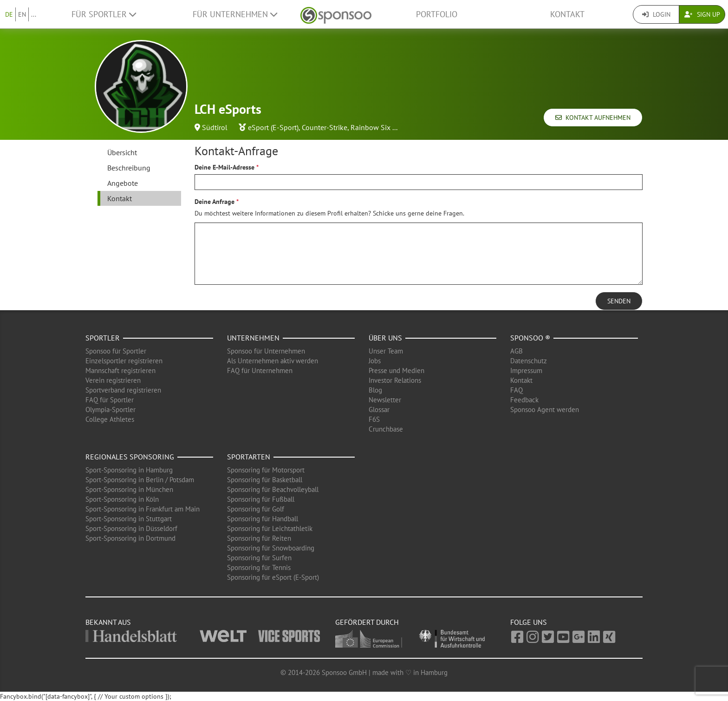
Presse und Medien (396, 370)
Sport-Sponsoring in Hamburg (129, 470)
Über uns (385, 338)
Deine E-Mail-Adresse (224, 167)
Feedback (524, 400)
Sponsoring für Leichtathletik (270, 528)
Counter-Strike (325, 127)
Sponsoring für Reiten (259, 538)
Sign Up (702, 14)
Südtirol (215, 127)
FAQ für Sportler (110, 400)
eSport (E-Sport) (273, 127)
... (34, 14)
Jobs (375, 361)
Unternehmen (253, 338)
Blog (375, 390)
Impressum (526, 370)
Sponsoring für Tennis (259, 567)
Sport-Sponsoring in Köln (122, 499)
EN (22, 14)
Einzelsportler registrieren (124, 361)
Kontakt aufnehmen (593, 118)
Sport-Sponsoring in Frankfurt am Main (143, 509)
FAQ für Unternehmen (260, 370)
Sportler (103, 338)
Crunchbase (386, 429)
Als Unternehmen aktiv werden (273, 361)
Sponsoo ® (530, 338)
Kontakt (567, 14)
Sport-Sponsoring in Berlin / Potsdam (140, 480)
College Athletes (110, 419)
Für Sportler (104, 14)
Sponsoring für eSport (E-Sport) (273, 577)
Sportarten (249, 457)
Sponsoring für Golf (256, 509)
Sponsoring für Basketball (265, 480)
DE (9, 14)
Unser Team (386, 351)
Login (656, 14)
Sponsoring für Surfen (259, 558)
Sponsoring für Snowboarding (271, 548)
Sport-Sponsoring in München (129, 489)
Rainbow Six (370, 127)
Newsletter (385, 400)
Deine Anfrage (214, 202)
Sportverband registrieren (123, 390)
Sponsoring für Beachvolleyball (273, 489)
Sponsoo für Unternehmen (266, 351)
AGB (517, 351)
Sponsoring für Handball (263, 519)
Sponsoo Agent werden (545, 409)
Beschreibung (129, 168)
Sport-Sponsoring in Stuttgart (129, 519)
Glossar (379, 409)
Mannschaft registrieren (120, 370)
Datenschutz (529, 361)
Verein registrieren (113, 380)
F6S (374, 419)
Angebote (123, 183)
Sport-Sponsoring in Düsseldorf (131, 528)
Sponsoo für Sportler (116, 351)
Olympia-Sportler (110, 409)
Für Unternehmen (235, 14)
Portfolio (437, 14)
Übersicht (122, 152)
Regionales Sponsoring (130, 457)
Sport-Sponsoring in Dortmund (130, 538)
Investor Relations (395, 380)
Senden (619, 301)
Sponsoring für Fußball (261, 499)
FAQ (517, 390)
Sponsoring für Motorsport (266, 470)
